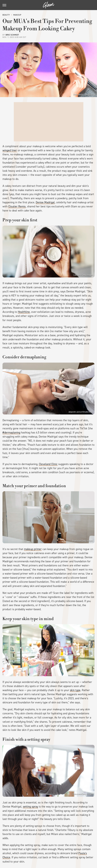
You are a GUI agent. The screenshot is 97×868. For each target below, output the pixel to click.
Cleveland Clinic (48, 464)
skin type (75, 690)
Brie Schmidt (12, 35)
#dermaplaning (11, 433)
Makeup (17, 15)
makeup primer (33, 549)
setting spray (30, 807)
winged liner (10, 150)
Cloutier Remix (17, 206)
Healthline (24, 312)
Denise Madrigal (45, 202)
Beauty (6, 15)
